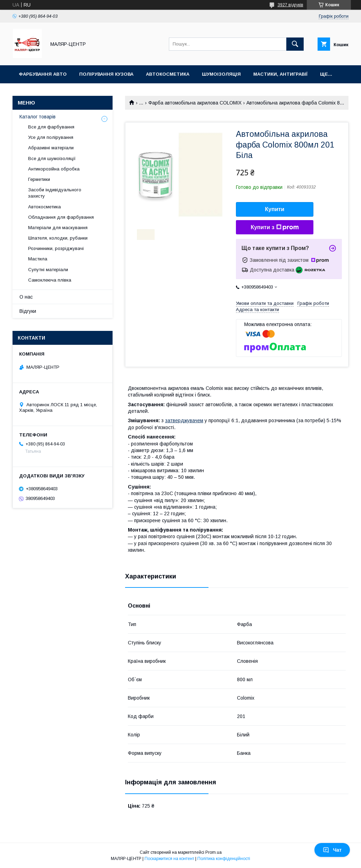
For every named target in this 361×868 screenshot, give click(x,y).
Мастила (38, 259)
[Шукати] (295, 44)
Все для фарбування (51, 127)
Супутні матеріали (48, 270)
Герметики (39, 179)
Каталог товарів (38, 117)
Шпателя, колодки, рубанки (58, 238)
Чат (332, 850)
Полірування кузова (106, 74)
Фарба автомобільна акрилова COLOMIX (195, 103)
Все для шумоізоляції (52, 158)
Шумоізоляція (221, 74)
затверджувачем (184, 420)
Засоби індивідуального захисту (55, 193)
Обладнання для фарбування (61, 217)
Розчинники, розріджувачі (56, 248)
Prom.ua (214, 852)
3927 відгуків (290, 5)
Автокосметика (168, 74)
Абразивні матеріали (51, 148)
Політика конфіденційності (224, 859)
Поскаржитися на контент (169, 859)
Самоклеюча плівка (50, 280)
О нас (26, 297)
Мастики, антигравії (280, 74)
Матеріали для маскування (58, 228)
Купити (275, 209)
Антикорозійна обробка (54, 169)
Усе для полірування (51, 137)
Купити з (274, 227)
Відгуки (28, 311)
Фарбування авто (43, 74)
